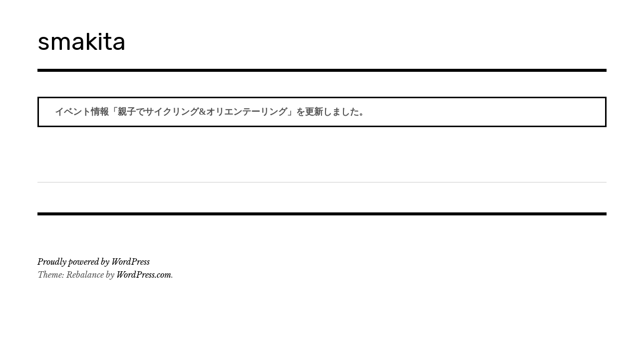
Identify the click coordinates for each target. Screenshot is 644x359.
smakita (82, 42)
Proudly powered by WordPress (94, 262)
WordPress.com (144, 275)
